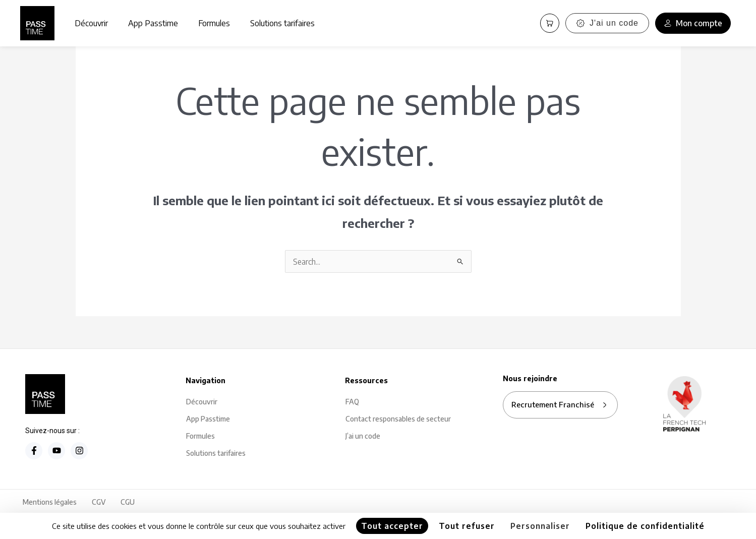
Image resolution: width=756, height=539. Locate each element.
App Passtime (153, 23)
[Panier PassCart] (550, 23)
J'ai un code (607, 23)
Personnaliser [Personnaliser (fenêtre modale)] (540, 526)
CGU (128, 502)
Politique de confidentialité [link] (645, 526)
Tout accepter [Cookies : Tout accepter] (392, 526)
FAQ (352, 402)
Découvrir (91, 23)
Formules (214, 23)
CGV (99, 502)
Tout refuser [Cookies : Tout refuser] (467, 526)
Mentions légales (50, 502)
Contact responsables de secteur (398, 419)
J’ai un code (363, 436)
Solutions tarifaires (282, 23)
